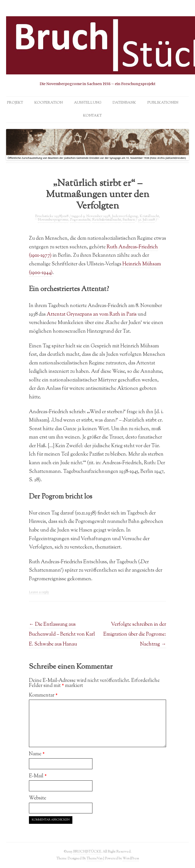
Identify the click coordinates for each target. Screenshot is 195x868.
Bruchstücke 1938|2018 (52, 216)
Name (37, 754)
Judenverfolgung (125, 216)
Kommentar (43, 695)
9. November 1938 (96, 216)
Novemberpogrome (53, 220)
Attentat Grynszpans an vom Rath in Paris (92, 314)
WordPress (131, 858)
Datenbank (124, 103)
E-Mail (38, 776)
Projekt (15, 103)
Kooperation (48, 103)
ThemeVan (95, 858)
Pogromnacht (80, 220)
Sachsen (129, 220)
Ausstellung (88, 103)
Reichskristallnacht (107, 220)
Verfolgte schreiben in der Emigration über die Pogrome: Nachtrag (135, 634)
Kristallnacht (149, 216)
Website (38, 798)
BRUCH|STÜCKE (87, 852)
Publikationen (163, 103)
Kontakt (92, 116)
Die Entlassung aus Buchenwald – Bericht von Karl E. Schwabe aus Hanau (62, 634)
